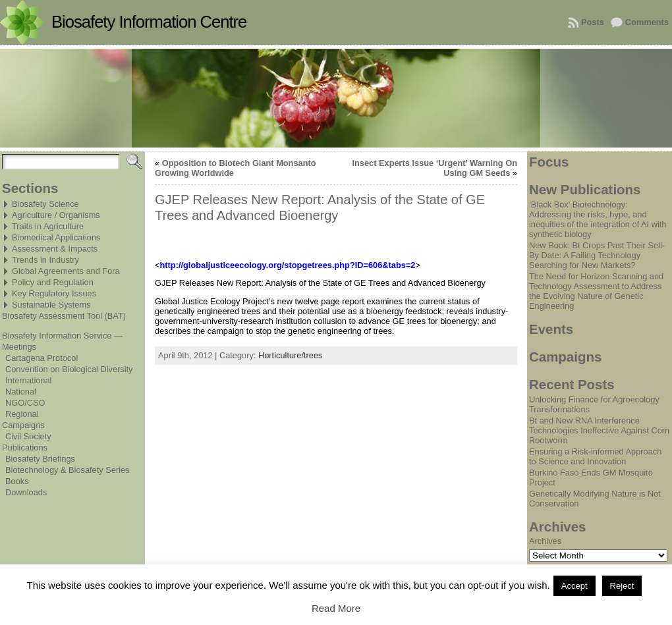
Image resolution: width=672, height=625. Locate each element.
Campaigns (23, 425)
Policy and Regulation (53, 282)
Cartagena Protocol (42, 358)
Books (17, 481)
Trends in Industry (45, 260)
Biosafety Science (45, 204)
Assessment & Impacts (55, 249)
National (21, 392)
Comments (647, 22)
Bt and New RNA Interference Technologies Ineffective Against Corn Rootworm (599, 430)
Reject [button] (622, 586)
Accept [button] (574, 586)
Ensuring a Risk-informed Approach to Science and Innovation (595, 456)
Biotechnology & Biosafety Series (68, 470)
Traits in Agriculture (48, 226)
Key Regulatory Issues (54, 293)
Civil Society (28, 436)
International (28, 380)
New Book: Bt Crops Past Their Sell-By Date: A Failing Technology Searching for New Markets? (597, 255)
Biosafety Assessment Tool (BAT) (64, 316)
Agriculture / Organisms (56, 215)
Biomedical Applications (56, 237)
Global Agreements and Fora (66, 271)
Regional (22, 414)
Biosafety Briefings (40, 459)
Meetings (19, 347)
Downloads (26, 492)
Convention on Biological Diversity (69, 369)
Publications (25, 448)
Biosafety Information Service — (62, 336)
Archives (545, 541)
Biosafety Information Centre (149, 22)
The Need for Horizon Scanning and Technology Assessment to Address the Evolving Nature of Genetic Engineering (596, 291)
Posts (593, 22)
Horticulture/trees (290, 355)
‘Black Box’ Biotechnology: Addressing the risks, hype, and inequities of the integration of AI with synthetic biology (598, 219)
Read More (336, 608)
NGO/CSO (25, 403)
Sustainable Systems (51, 305)
